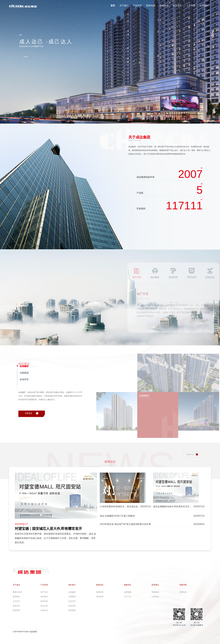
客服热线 (155, 592)
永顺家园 (72, 597)
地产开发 (44, 592)
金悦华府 (72, 606)
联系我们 (204, 6)
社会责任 (177, 6)
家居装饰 (44, 601)
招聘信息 (183, 592)
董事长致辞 (17, 592)
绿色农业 (44, 610)
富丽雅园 (72, 610)
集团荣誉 (16, 610)
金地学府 (72, 601)
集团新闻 (100, 592)
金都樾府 (72, 592)
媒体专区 (164, 6)
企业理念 (16, 601)
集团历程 (16, 606)
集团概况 (16, 597)
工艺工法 (128, 597)
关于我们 (124, 6)
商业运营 (44, 606)
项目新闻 (100, 597)
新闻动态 (151, 6)
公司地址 (155, 597)
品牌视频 (128, 592)
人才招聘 (191, 6)
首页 (113, 6)
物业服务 (44, 597)
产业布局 (137, 6)
